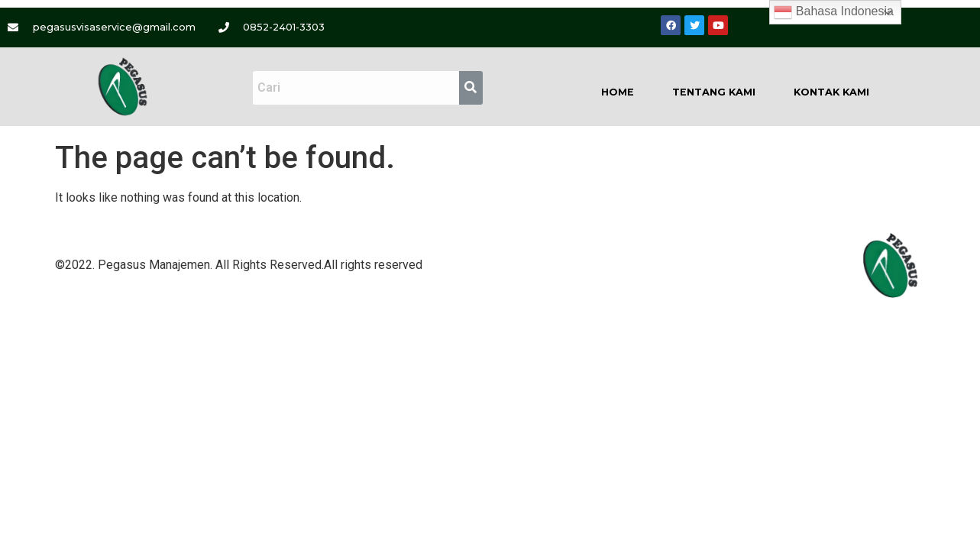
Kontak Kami (831, 92)
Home (618, 92)
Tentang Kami (714, 92)
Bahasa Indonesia (834, 12)
